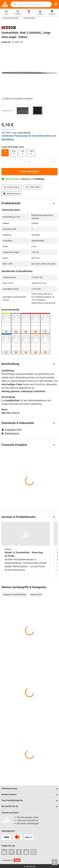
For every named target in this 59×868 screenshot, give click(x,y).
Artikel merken (11, 187)
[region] (29, 110)
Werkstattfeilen (29, 18)
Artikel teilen (33, 187)
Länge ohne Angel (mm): (13, 147)
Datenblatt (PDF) (12, 430)
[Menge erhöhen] (54, 162)
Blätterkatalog (12, 194)
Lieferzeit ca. (32, 179)
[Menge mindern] (5, 162)
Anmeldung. (8, 139)
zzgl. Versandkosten (22, 133)
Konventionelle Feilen (11, 18)
